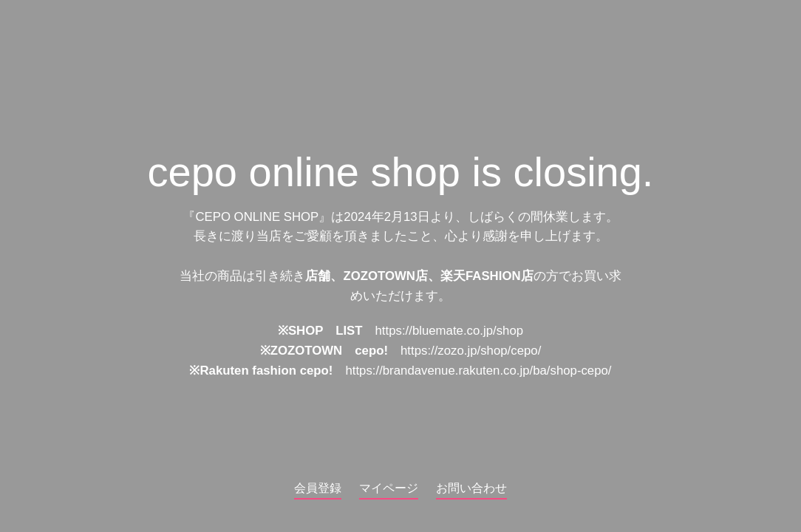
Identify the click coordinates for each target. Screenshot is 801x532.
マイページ (389, 488)
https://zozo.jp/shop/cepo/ (471, 351)
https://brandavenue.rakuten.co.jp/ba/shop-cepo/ (478, 371)
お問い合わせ (471, 488)
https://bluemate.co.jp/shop (450, 331)
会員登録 (318, 488)
